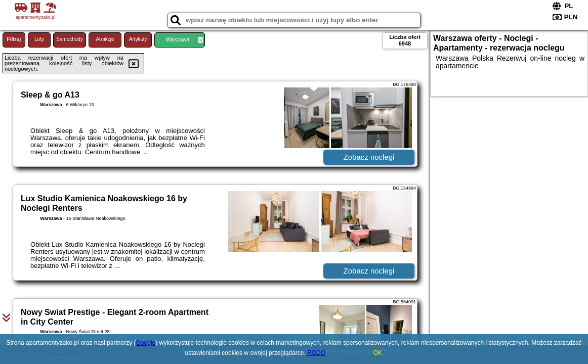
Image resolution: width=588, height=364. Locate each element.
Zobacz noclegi (369, 157)
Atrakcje (105, 39)
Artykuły (138, 39)
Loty (39, 39)
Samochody (70, 39)
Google (146, 343)
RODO (316, 353)
